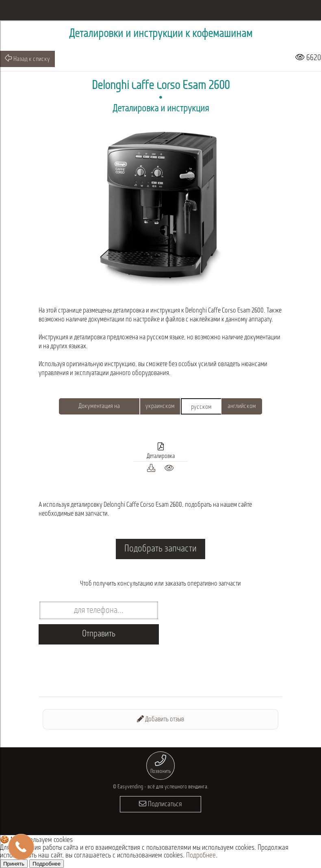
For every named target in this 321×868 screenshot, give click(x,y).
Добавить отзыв (160, 719)
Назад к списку (27, 58)
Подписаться (160, 804)
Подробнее (201, 856)
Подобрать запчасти (160, 549)
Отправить (99, 634)
